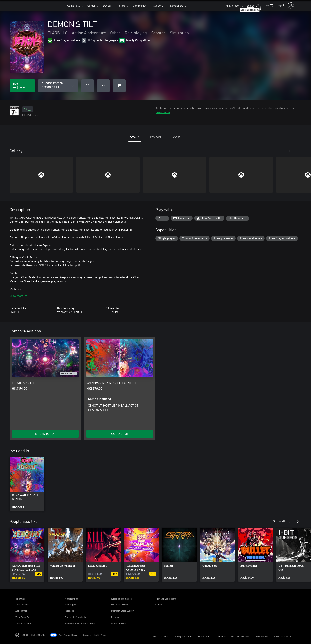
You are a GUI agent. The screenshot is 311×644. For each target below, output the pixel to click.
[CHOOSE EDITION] (58, 86)
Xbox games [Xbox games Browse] (21, 611)
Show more (18, 296)
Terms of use (203, 636)
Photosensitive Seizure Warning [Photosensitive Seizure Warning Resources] (80, 623)
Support (158, 5)
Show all (279, 521)
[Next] (298, 151)
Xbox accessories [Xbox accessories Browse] (24, 623)
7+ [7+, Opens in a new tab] (28, 109)
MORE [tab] (176, 137)
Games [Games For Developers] (159, 604)
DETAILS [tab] (135, 137)
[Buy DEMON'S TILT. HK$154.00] (22, 86)
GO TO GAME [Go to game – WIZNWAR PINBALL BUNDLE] (120, 434)
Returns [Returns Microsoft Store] (115, 617)
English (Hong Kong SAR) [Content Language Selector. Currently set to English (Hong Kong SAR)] (33, 635)
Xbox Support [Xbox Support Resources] (71, 604)
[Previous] (290, 151)
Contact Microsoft (161, 636)
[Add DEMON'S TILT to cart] (103, 86)
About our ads (262, 636)
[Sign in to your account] (285, 5)
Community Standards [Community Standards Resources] (75, 617)
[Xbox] (55, 6)
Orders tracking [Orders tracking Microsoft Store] (119, 623)
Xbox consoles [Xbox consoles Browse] (22, 604)
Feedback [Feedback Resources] (69, 611)
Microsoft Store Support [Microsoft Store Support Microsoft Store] (123, 611)
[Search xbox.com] (253, 5)
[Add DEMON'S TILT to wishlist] (87, 86)
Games (91, 5)
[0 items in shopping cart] (269, 5)
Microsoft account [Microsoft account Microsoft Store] (120, 604)
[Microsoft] (29, 6)
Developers (177, 5)
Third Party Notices (240, 636)
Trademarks (220, 636)
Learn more (163, 112)
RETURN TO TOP (45, 434)
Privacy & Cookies (183, 636)
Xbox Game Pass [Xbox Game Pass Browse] (23, 617)
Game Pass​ (74, 5)
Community (139, 5)
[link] (27, 484)
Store (122, 5)
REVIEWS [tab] (156, 137)
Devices (107, 5)
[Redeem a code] (119, 86)
